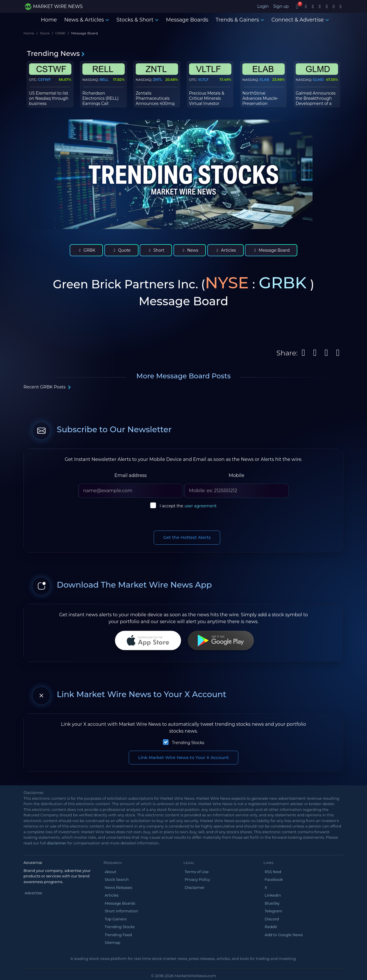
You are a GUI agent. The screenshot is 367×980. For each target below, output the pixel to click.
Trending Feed (118, 935)
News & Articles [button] (87, 20)
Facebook (274, 879)
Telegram (273, 911)
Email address (131, 475)
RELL (104, 80)
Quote (121, 250)
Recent (47, 387)
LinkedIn (273, 895)
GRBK (60, 33)
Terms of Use (197, 872)
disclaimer (57, 843)
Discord (272, 919)
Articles (226, 250)
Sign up (281, 6)
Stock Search (117, 879)
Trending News (56, 53)
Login (263, 6)
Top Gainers (116, 919)
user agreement (201, 506)
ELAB (264, 80)
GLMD (318, 80)
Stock (45, 33)
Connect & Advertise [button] (300, 20)
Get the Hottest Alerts (187, 537)
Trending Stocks (188, 743)
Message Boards (187, 20)
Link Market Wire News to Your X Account (184, 757)
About (110, 872)
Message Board (271, 250)
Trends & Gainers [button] (240, 20)
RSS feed (273, 872)
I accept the (188, 506)
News (190, 250)
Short (156, 250)
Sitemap (113, 942)
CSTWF (44, 80)
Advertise (33, 893)
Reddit (271, 927)
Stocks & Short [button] (137, 20)
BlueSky (272, 903)
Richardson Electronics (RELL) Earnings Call (100, 98)
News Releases (118, 887)
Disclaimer (195, 887)
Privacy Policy (197, 879)
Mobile (236, 475)
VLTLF (203, 80)
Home (49, 20)
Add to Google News (284, 935)
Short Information (121, 911)
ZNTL (157, 80)
